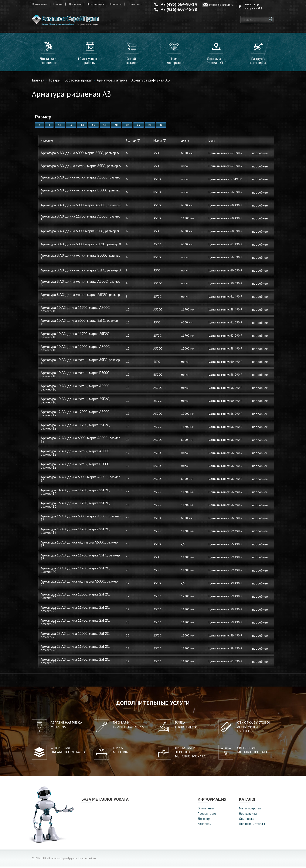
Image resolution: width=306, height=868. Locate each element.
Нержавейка (248, 815)
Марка (160, 142)
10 (60, 126)
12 (71, 126)
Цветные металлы (252, 825)
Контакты (116, 4)
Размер (133, 142)
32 (161, 126)
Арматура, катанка (112, 82)
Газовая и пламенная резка (128, 726)
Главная (38, 82)
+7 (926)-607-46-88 (179, 9)
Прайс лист (135, 4)
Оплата (58, 4)
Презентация (95, 4)
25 (139, 126)
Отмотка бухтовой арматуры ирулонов (254, 728)
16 (93, 126)
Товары (54, 82)
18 (105, 126)
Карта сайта (87, 860)
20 (116, 126)
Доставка (75, 4)
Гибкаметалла (120, 751)
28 (150, 126)
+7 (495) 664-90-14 (179, 4)
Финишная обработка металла (68, 751)
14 (82, 126)
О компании (40, 4)
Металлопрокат (250, 810)
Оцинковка (247, 820)
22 (127, 126)
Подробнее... (261, 155)
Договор (204, 820)
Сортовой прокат (79, 82)
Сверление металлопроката (252, 751)
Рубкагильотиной (186, 726)
